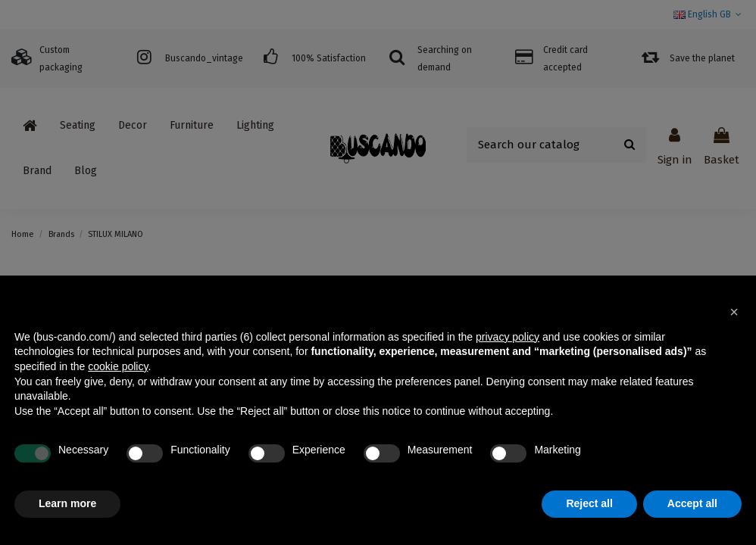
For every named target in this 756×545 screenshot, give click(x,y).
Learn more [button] (67, 503)
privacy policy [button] (508, 337)
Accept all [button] (692, 503)
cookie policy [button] (118, 366)
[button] (734, 312)
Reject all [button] (589, 503)
